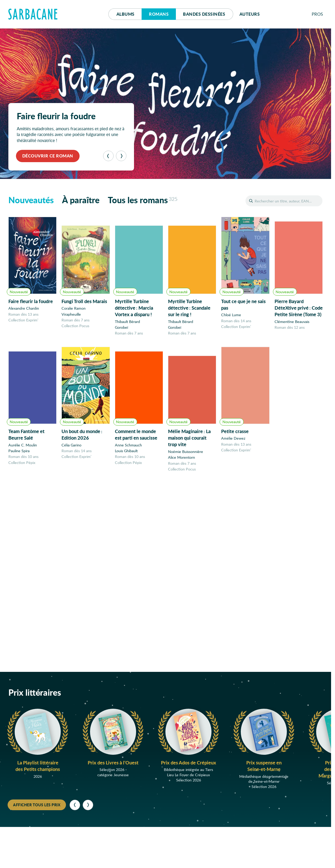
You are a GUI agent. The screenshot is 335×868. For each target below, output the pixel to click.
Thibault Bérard (127, 322)
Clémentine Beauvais (292, 324)
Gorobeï (121, 328)
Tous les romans (143, 200)
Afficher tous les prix (37, 805)
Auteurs (250, 14)
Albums (125, 14)
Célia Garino (71, 449)
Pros (317, 14)
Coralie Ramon (74, 308)
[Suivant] (121, 156)
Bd (204, 14)
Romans (159, 14)
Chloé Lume (231, 316)
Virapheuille (71, 314)
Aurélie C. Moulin (23, 448)
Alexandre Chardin (24, 308)
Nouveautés (31, 200)
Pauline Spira (19, 454)
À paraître (81, 200)
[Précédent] (108, 156)
